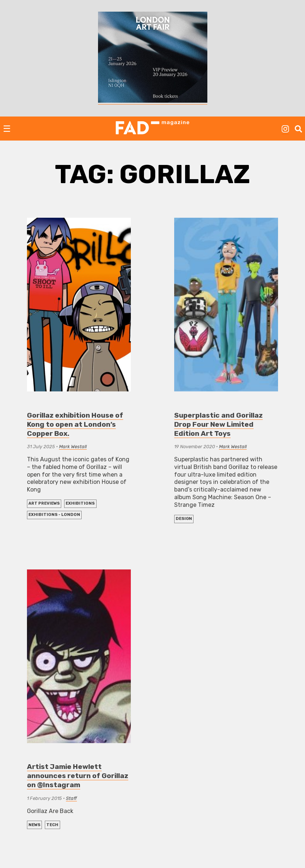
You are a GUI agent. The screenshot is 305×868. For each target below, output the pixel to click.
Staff (71, 798)
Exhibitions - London (54, 515)
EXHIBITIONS (80, 503)
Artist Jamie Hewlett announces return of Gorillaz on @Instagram (78, 776)
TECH (52, 825)
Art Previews (44, 503)
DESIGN (184, 519)
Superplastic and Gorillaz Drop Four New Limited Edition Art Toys (218, 424)
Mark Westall (73, 447)
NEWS (34, 825)
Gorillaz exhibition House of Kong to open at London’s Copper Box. (75, 424)
